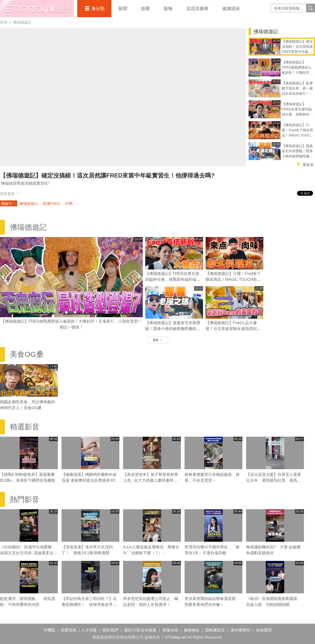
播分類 (98, 9)
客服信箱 (170, 630)
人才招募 (89, 630)
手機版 (49, 630)
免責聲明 (264, 630)
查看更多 (10, 194)
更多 (158, 340)
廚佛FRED (52, 203)
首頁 (4, 22)
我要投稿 (69, 630)
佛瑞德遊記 (22, 22)
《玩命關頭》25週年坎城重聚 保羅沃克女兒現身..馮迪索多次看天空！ (29, 553)
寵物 (168, 9)
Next (139, 277)
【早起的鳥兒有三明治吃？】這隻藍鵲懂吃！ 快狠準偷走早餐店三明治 (89, 605)
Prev (4, 277)
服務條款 (192, 630)
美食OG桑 (27, 354)
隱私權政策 (215, 630)
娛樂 (145, 9)
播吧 (37, 9)
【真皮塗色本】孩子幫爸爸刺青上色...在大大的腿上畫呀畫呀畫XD (151, 480)
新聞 (123, 9)
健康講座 (231, 9)
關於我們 (110, 630)
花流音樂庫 (197, 9)
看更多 (308, 165)
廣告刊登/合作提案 (140, 630)
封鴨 (69, 203)
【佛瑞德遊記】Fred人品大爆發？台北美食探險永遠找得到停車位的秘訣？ (233, 329)
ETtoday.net (176, 637)
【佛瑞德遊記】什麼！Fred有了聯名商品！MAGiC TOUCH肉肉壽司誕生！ (233, 279)
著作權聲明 (240, 630)
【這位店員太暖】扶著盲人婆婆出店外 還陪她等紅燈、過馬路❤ (274, 480)
